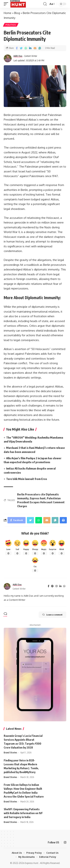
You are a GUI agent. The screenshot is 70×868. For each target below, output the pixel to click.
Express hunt (38, 498)
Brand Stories (10, 753)
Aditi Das (18, 56)
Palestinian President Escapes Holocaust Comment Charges (41, 502)
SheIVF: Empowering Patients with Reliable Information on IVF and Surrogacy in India (23, 813)
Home (8, 13)
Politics (11, 25)
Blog (17, 13)
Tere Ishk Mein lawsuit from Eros (27, 479)
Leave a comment (52, 615)
